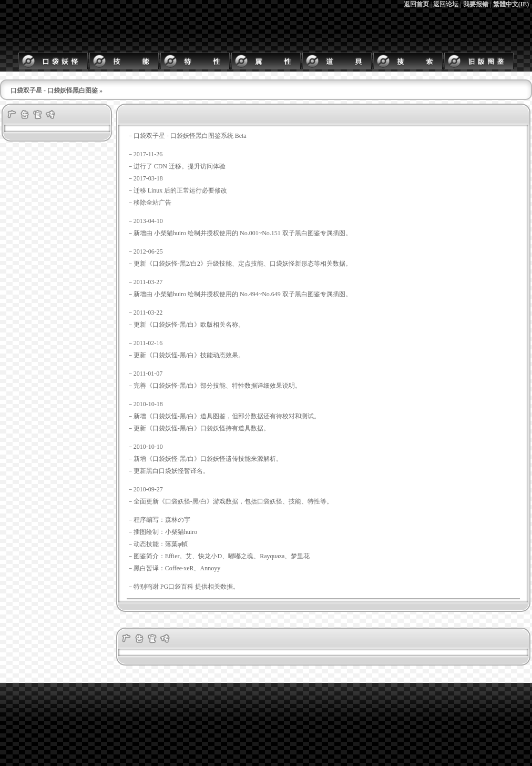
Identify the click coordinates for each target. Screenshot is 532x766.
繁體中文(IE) (511, 4)
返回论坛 (446, 4)
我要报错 (476, 4)
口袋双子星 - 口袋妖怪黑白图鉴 (54, 90)
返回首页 (416, 4)
